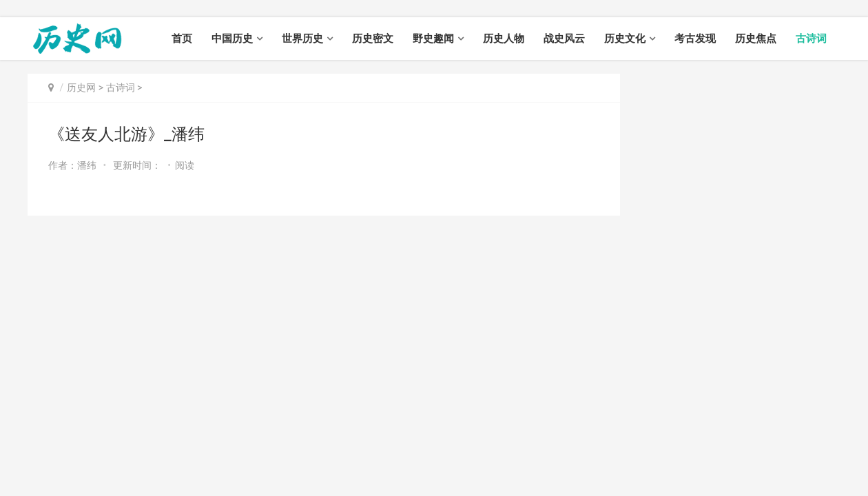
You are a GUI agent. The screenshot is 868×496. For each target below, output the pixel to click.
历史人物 (504, 39)
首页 (182, 39)
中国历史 (232, 39)
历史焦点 (756, 39)
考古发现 (695, 39)
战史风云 (564, 39)
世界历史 (302, 39)
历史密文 (373, 39)
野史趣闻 (433, 39)
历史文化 (625, 39)
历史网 (81, 87)
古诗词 (811, 39)
